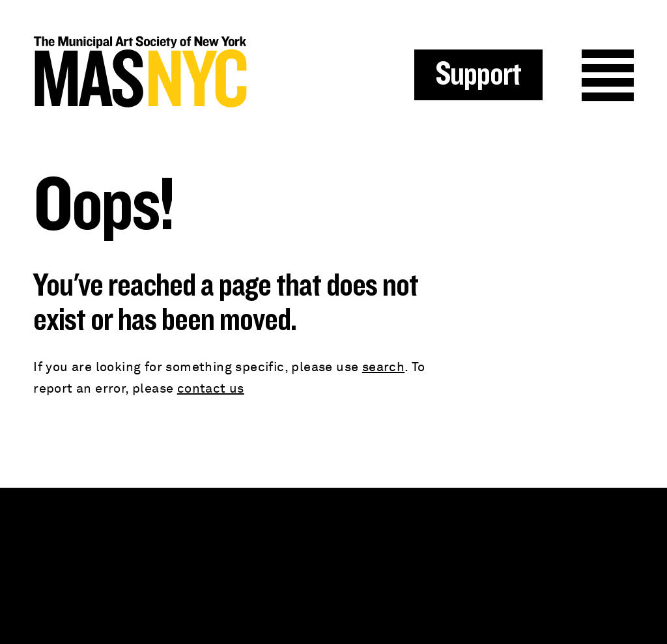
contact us (211, 389)
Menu (608, 76)
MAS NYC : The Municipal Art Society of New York (183, 72)
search (383, 367)
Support (478, 75)
